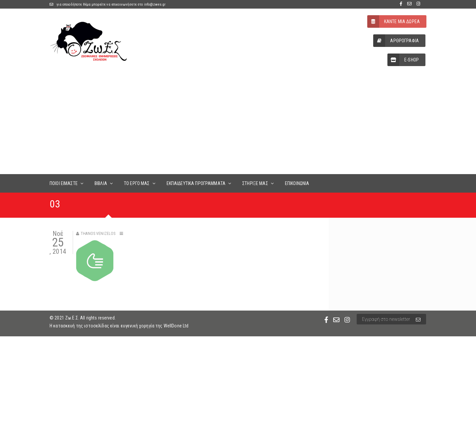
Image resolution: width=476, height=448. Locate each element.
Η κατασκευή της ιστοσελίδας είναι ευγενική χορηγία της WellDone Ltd (119, 326)
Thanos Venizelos (98, 234)
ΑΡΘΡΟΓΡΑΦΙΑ (396, 41)
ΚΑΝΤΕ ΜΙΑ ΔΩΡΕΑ (394, 21)
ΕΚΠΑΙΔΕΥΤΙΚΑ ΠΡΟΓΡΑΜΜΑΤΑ (196, 183)
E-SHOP (403, 60)
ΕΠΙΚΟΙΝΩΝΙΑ (297, 183)
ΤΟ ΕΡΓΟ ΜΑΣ (137, 183)
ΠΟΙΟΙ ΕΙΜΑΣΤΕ (64, 183)
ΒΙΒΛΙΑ (101, 183)
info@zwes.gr (155, 4)
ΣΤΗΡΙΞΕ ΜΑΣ (255, 183)
